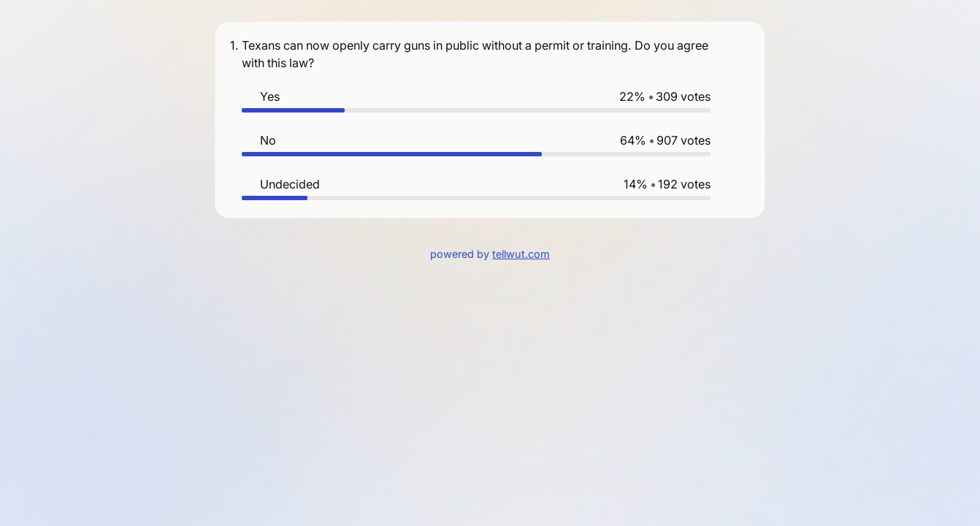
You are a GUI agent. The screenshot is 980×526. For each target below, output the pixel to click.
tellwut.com (521, 254)
